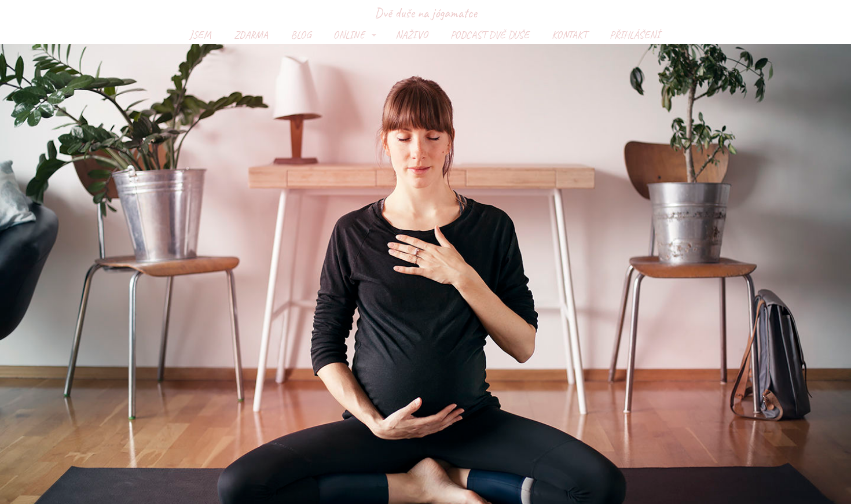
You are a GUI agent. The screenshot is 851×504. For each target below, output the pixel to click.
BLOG (301, 35)
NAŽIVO (412, 35)
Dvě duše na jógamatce (425, 13)
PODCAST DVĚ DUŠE (490, 35)
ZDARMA (251, 35)
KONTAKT (569, 35)
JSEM (200, 35)
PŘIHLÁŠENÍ (635, 35)
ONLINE (349, 35)
